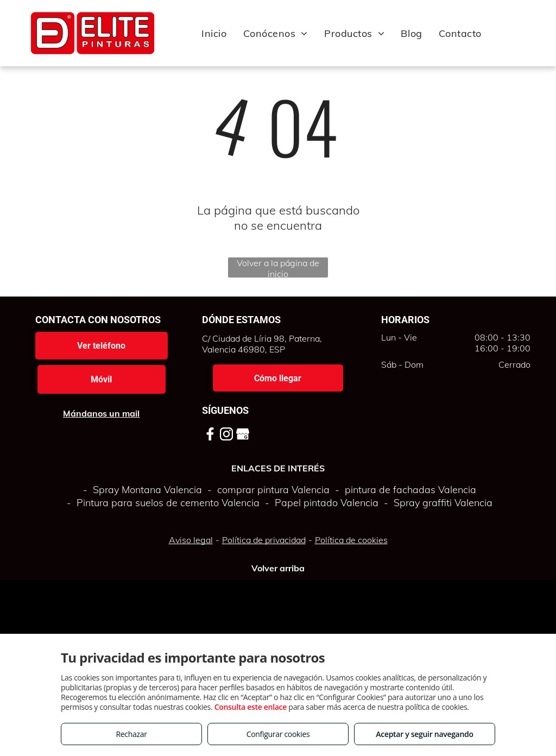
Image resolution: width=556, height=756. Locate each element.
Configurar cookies (278, 734)
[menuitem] (214, 33)
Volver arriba (278, 568)
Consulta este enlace (251, 707)
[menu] (532, 33)
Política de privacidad (264, 540)
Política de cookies (351, 540)
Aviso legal (191, 540)
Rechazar (131, 734)
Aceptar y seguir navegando (424, 734)
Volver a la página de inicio (278, 267)
